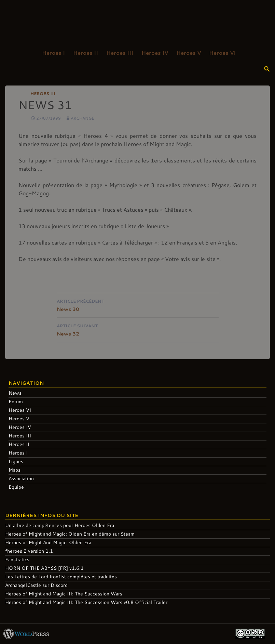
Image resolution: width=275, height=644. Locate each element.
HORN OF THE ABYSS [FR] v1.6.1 (44, 568)
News (15, 393)
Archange (82, 118)
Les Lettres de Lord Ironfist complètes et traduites (61, 576)
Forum (16, 401)
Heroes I (53, 53)
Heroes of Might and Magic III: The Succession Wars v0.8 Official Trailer (86, 602)
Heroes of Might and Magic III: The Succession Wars (64, 594)
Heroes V (189, 53)
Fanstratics (17, 559)
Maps (15, 470)
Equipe (16, 487)
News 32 (138, 329)
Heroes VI (222, 53)
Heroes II (86, 53)
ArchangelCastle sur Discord (36, 585)
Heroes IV (155, 53)
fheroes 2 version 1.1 (29, 551)
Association (21, 478)
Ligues (16, 461)
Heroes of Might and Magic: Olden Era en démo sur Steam (70, 534)
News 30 (138, 305)
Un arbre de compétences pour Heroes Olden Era (60, 525)
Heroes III (120, 53)
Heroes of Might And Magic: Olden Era (48, 542)
